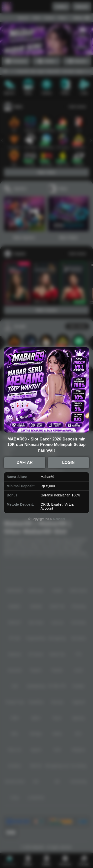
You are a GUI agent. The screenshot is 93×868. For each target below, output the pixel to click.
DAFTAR (25, 462)
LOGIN (68, 462)
